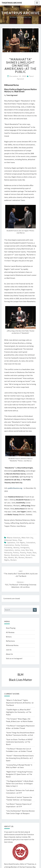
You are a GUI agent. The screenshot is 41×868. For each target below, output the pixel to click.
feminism (24, 545)
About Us (9, 654)
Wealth (11, 557)
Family (17, 545)
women (21, 557)
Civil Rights (20, 542)
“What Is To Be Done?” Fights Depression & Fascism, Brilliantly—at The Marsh (20, 703)
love (23, 550)
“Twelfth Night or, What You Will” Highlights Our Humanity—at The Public (19, 712)
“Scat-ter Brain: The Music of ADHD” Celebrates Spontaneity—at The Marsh (19, 742)
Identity (16, 548)
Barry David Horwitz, (12, 864)
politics (16, 553)
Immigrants (25, 548)
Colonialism (31, 542)
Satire (22, 555)
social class (30, 555)
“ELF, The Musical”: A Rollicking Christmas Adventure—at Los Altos (21, 585)
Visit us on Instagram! (14, 658)
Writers (9, 637)
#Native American (14, 538)
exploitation (9, 545)
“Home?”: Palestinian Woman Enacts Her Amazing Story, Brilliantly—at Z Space (20, 758)
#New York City (27, 538)
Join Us (9, 650)
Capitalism (11, 542)
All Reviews (10, 632)
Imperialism (9, 550)
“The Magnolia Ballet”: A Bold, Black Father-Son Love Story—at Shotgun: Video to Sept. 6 (20, 784)
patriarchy (8, 553)
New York (29, 550)
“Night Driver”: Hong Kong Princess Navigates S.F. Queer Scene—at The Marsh (19, 774)
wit (16, 557)
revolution (15, 555)
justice (17, 550)
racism (7, 555)
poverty (23, 553)
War (6, 557)
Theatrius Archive (12, 3)
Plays (20, 540)
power (29, 553)
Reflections (10, 641)
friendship (8, 548)
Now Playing (11, 628)
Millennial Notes (11, 540)
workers (14, 560)
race (34, 553)
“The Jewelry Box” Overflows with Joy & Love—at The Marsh (21, 574)
